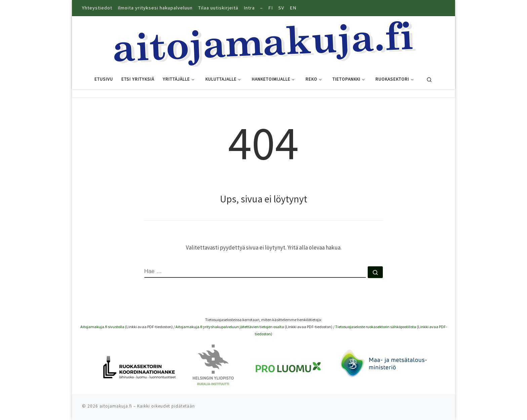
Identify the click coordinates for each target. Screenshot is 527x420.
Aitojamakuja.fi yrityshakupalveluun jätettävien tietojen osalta (230, 327)
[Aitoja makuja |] (263, 42)
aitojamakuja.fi (116, 406)
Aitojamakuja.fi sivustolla (102, 327)
